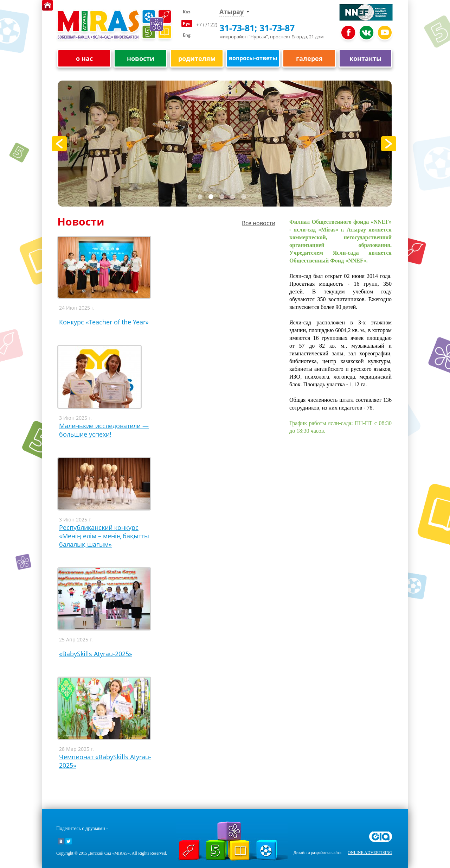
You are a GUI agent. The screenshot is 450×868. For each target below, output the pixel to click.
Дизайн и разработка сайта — (343, 853)
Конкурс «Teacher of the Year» (104, 322)
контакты (365, 59)
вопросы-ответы (253, 58)
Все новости (259, 223)
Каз (187, 12)
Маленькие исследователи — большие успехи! (104, 430)
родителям (197, 59)
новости (141, 59)
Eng (187, 35)
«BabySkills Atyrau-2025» (96, 654)
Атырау (232, 12)
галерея (309, 59)
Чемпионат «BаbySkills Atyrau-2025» (105, 761)
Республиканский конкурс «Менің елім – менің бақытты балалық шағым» (104, 536)
